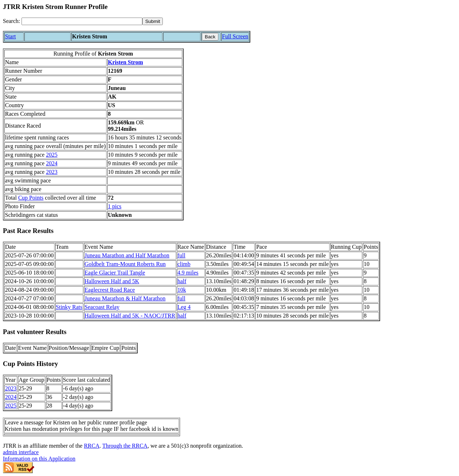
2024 (52, 163)
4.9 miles (188, 273)
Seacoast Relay (102, 307)
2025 (52, 155)
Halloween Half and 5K (112, 281)
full (181, 255)
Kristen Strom (126, 62)
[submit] (153, 21)
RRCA (92, 446)
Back (210, 37)
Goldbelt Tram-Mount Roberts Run (125, 264)
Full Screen (235, 36)
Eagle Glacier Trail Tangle (115, 273)
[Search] (82, 21)
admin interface (21, 452)
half (182, 281)
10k (182, 290)
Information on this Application (39, 459)
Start (10, 36)
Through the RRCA (125, 446)
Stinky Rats (69, 307)
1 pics (115, 206)
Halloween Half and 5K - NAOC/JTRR (130, 316)
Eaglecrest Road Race (110, 290)
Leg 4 (184, 307)
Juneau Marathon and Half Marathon (127, 255)
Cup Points (31, 198)
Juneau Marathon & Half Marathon (125, 298)
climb (184, 264)
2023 (52, 172)
